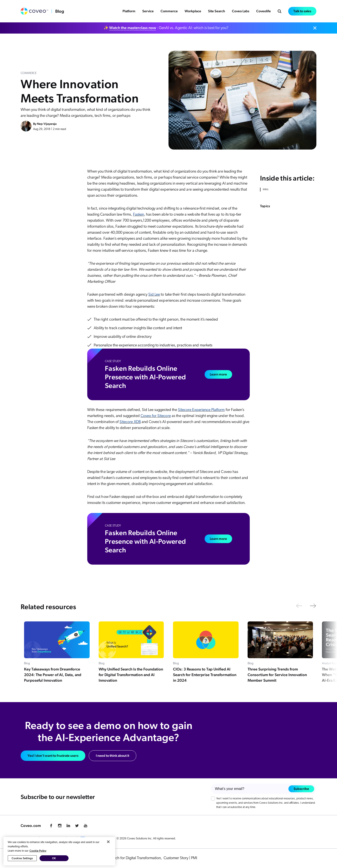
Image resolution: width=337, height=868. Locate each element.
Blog (60, 11)
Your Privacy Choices (96, 839)
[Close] (108, 848)
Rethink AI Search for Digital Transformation (127, 858)
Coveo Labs (241, 11)
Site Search (217, 11)
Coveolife (263, 11)
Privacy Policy (29, 839)
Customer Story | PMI (180, 858)
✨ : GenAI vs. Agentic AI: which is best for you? (166, 28)
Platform (129, 11)
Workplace (193, 11)
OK (54, 864)
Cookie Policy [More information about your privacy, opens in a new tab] (38, 857)
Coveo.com (31, 826)
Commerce (169, 11)
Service (148, 11)
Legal (72, 839)
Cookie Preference (53, 839)
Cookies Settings (22, 864)
